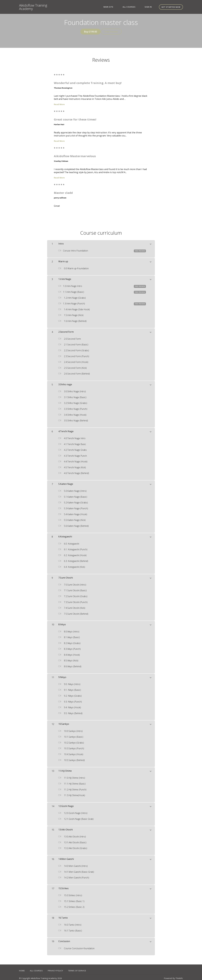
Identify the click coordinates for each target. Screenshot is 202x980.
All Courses (135, 7)
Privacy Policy (55, 969)
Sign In (150, 7)
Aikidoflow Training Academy (33, 7)
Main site (119, 7)
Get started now (171, 7)
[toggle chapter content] (150, 241)
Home (22, 969)
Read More (59, 102)
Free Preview (112, 32)
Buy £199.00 (89, 32)
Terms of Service (77, 969)
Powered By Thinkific (173, 976)
